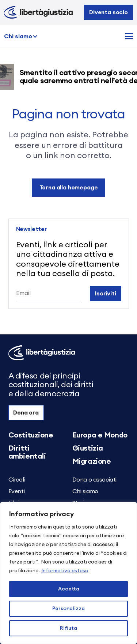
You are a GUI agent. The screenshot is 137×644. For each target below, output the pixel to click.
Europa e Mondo (100, 435)
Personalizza (68, 609)
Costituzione (31, 435)
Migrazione (92, 462)
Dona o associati (95, 480)
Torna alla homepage (69, 188)
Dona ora (26, 413)
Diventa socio (109, 12)
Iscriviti (106, 294)
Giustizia (88, 448)
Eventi (17, 491)
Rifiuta (68, 628)
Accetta (69, 589)
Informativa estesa (65, 571)
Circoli (17, 480)
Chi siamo (18, 36)
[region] (68, 573)
